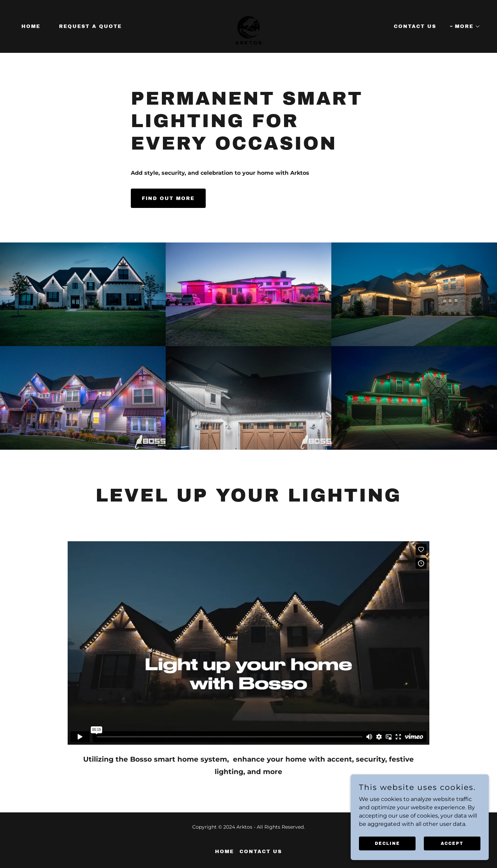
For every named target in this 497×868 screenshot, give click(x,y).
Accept (452, 843)
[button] (465, 27)
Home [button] (225, 852)
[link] (249, 26)
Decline (387, 843)
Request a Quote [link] (90, 26)
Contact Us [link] (415, 26)
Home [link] (31, 26)
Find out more (168, 198)
